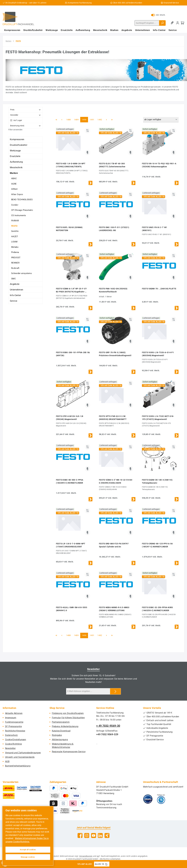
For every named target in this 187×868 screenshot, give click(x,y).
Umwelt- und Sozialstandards (20, 757)
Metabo (15, 247)
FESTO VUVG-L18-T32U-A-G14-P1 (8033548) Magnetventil (158, 354)
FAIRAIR (15, 221)
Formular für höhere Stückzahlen (68, 718)
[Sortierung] (161, 120)
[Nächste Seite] (107, 120)
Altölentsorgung (60, 740)
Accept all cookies (28, 850)
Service (13, 301)
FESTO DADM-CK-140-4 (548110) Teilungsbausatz (157, 481)
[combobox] (147, 23)
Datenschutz (11, 735)
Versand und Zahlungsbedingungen (23, 753)
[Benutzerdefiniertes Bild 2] (161, 799)
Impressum (11, 718)
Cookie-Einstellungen (16, 740)
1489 (76, 119)
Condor (15, 205)
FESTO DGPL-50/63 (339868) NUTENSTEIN (69, 229)
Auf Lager (18, 120)
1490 (84, 119)
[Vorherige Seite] (62, 120)
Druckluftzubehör (19, 145)
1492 (100, 119)
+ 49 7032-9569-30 (108, 726)
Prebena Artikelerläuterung (65, 726)
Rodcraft (15, 268)
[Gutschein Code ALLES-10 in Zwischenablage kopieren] (106, 864)
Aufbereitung (16, 162)
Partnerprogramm (61, 722)
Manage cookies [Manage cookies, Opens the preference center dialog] (28, 857)
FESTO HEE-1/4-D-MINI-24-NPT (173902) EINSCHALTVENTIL (71, 165)
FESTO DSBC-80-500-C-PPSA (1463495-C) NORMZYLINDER (70, 481)
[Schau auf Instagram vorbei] (87, 835)
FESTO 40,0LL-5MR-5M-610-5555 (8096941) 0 (72, 609)
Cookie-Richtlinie (13, 744)
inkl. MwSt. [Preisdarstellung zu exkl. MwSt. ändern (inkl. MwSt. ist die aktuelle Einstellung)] (158, 15)
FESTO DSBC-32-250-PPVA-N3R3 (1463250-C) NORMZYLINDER (157, 609)
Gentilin (15, 231)
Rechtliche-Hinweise (15, 731)
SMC (13, 279)
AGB (7, 761)
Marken (14, 173)
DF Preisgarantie (13, 726)
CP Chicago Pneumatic (22, 210)
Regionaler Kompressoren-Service (69, 752)
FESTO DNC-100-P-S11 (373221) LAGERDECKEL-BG (114, 229)
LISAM (14, 242)
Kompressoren (17, 139)
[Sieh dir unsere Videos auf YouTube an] (94, 835)
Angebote (15, 284)
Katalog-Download (61, 731)
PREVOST (16, 258)
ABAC (14, 178)
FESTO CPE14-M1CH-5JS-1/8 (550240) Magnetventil (70, 418)
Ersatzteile (15, 156)
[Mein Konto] (178, 23)
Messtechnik (16, 167)
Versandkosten (86, 856)
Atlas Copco (17, 194)
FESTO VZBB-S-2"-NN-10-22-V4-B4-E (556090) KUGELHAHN (116, 481)
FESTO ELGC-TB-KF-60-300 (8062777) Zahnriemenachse (112, 165)
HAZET (15, 237)
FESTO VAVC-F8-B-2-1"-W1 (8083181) (154, 229)
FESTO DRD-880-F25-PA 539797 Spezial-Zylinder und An (114, 545)
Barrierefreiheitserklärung (18, 766)
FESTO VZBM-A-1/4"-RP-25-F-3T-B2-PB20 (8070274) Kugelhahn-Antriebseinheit (72, 290)
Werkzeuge (15, 151)
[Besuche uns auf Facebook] (80, 835)
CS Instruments (19, 215)
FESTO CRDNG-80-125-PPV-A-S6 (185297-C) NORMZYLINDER (157, 545)
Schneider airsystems (21, 273)
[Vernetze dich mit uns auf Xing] (107, 835)
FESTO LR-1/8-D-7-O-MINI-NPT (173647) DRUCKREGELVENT (71, 545)
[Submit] (115, 691)
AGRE (14, 184)
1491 (92, 119)
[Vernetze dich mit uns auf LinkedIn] (100, 835)
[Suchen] (162, 23)
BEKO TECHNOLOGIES (22, 200)
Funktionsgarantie (14, 722)
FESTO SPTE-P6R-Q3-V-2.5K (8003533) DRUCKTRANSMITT (113, 418)
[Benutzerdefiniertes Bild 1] (148, 799)
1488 (68, 119)
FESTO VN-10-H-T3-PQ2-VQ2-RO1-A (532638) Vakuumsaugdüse (159, 165)
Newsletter (10, 748)
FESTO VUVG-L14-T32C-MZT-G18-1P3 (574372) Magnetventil (158, 418)
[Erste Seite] (56, 120)
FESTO (14, 226)
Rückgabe (57, 735)
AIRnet (14, 189)
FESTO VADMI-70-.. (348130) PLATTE (159, 289)
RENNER (15, 263)
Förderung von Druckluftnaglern (68, 713)
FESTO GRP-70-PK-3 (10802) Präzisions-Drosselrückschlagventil (115, 354)
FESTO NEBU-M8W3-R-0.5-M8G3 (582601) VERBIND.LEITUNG (114, 609)
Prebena (15, 252)
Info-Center (15, 295)
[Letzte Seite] (112, 120)
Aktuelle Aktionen (14, 713)
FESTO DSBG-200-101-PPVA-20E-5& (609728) (73, 354)
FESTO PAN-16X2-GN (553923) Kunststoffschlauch (113, 290)
